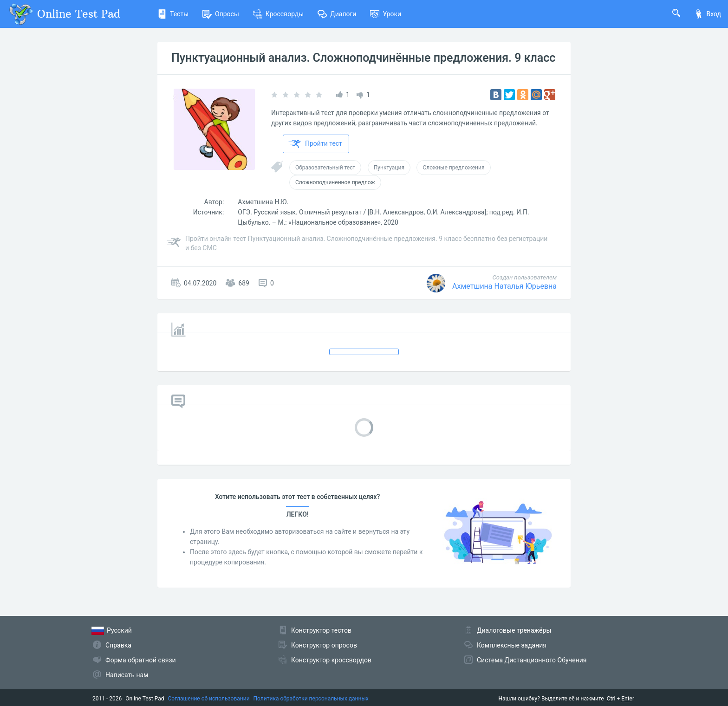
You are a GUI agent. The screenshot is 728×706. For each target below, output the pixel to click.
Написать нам (127, 675)
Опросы (221, 14)
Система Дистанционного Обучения (532, 660)
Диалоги (337, 14)
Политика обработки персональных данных (311, 699)
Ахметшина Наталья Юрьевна (504, 286)
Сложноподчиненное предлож (335, 182)
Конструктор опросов (324, 645)
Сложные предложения (453, 168)
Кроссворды (278, 14)
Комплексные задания (512, 645)
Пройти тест (315, 144)
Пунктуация (389, 168)
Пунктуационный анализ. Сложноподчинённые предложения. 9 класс (363, 58)
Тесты (173, 14)
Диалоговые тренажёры (514, 630)
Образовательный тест (325, 168)
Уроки (386, 14)
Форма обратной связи (141, 660)
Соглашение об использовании (209, 699)
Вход (708, 14)
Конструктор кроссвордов (331, 660)
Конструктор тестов (321, 630)
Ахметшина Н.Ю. (263, 202)
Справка (118, 645)
